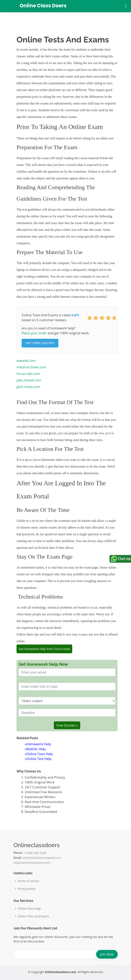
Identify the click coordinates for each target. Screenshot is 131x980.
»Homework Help (38, 744)
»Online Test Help (38, 759)
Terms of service (28, 881)
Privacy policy (27, 889)
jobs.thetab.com (29, 380)
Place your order (34, 333)
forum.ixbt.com (28, 374)
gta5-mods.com (28, 387)
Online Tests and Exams (33, 916)
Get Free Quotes (40, 343)
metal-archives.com (31, 367)
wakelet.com (26, 361)
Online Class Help (29, 909)
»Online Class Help (39, 754)
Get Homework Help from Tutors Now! (44, 649)
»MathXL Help (35, 749)
